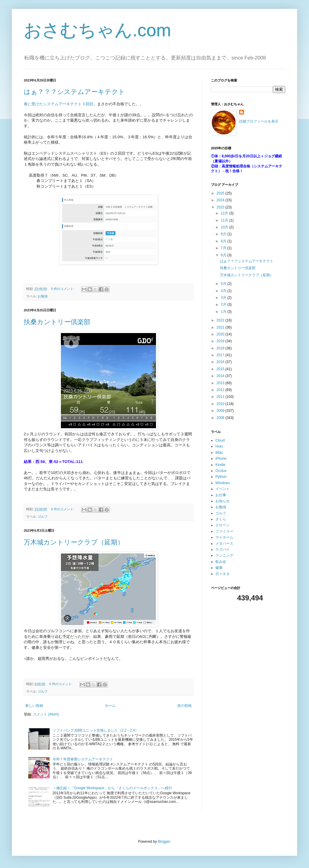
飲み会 (221, 562)
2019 (221, 341)
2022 (221, 320)
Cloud (220, 440)
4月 (224, 291)
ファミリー (224, 531)
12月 (225, 213)
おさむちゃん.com (97, 30)
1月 (224, 312)
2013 (221, 383)
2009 (221, 411)
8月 (224, 241)
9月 (224, 234)
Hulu (219, 446)
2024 (221, 200)
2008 (221, 418)
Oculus (221, 471)
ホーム (110, 706)
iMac (219, 453)
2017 (221, 355)
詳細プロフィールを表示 (259, 121)
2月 (224, 304)
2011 (221, 397)
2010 (221, 404)
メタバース (224, 544)
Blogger (164, 842)
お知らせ (223, 501)
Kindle (220, 465)
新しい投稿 (34, 706)
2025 (221, 193)
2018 (221, 348)
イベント (223, 489)
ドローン (223, 525)
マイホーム (224, 537)
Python (221, 477)
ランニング (224, 555)
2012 (221, 390)
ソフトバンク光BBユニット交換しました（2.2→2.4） (96, 730)
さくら (221, 519)
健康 (219, 568)
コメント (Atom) (46, 714)
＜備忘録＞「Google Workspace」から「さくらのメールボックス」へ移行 (112, 788)
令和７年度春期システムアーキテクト (83, 759)
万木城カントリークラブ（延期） (74, 542)
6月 (224, 255)
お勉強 (43, 296)
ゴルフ (43, 517)
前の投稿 (185, 706)
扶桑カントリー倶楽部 (57, 322)
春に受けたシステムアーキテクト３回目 (59, 104)
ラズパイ (223, 550)
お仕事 (221, 495)
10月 (225, 227)
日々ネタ (223, 574)
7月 (224, 248)
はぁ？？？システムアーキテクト (74, 92)
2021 (221, 327)
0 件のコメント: (63, 289)
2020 (221, 334)
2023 (221, 207)
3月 (224, 298)
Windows (223, 483)
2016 (221, 362)
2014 (221, 376)
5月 (224, 284)
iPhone (221, 459)
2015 (221, 369)
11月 (225, 220)
